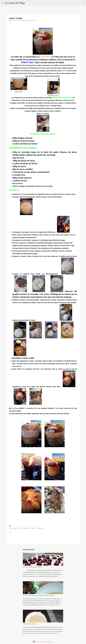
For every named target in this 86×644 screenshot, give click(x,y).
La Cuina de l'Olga (15, 3)
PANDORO (45, 57)
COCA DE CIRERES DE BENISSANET (32, 567)
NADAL (33, 528)
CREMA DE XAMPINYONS (30, 624)
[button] (10, 24)
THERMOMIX (40, 528)
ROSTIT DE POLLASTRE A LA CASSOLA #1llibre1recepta (38, 595)
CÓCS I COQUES (14, 528)
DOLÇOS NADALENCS (24, 528)
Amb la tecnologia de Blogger (43, 642)
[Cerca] (27, 3)
